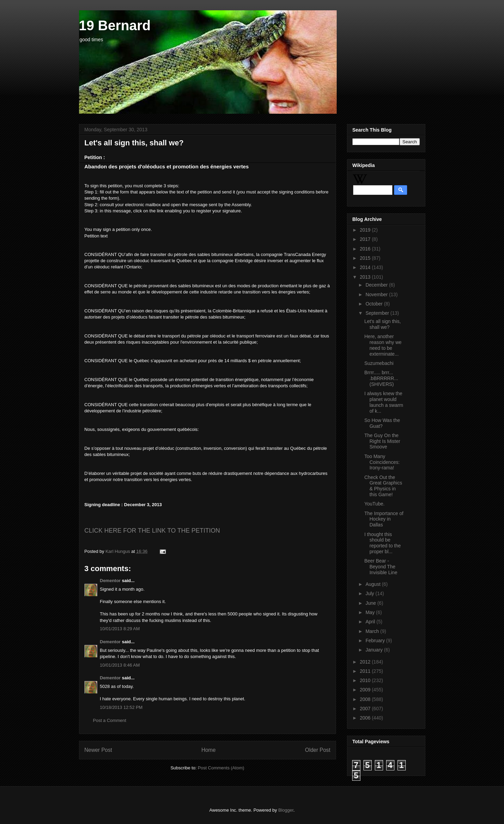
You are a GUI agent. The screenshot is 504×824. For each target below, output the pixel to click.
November (377, 294)
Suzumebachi (379, 363)
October (375, 304)
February (376, 641)
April (371, 622)
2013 (366, 277)
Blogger (286, 810)
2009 (366, 690)
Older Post (318, 750)
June (371, 603)
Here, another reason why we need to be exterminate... (383, 345)
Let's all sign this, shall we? (382, 324)
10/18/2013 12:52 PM (121, 707)
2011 (366, 671)
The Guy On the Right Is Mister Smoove (382, 441)
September (378, 313)
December (377, 285)
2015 (366, 258)
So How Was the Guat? (382, 423)
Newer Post (98, 750)
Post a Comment (110, 720)
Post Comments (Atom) (221, 768)
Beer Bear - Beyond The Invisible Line (381, 567)
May (371, 612)
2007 (366, 709)
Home (209, 750)
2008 (366, 699)
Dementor (110, 581)
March (373, 631)
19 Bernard (115, 25)
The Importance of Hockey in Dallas (384, 519)
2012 (366, 662)
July (371, 593)
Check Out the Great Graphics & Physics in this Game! (383, 486)
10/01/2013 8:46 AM (120, 665)
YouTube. (374, 504)
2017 (366, 239)
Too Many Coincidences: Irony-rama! (382, 462)
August (374, 584)
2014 (366, 267)
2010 (366, 680)
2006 (366, 718)
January (375, 650)
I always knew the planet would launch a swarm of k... (384, 402)
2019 (366, 230)
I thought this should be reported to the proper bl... (382, 543)
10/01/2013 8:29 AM (120, 629)
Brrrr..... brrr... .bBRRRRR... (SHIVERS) (381, 378)
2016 (366, 249)
